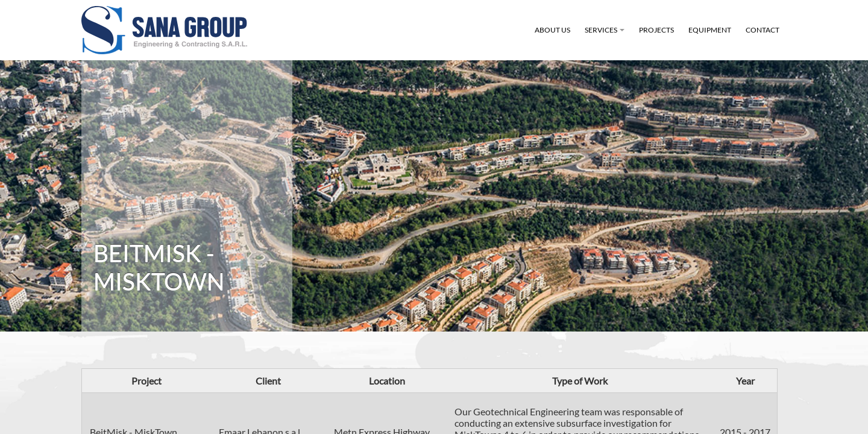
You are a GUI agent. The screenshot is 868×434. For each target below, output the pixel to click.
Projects (656, 30)
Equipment (710, 30)
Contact (763, 30)
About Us (552, 30)
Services (606, 37)
